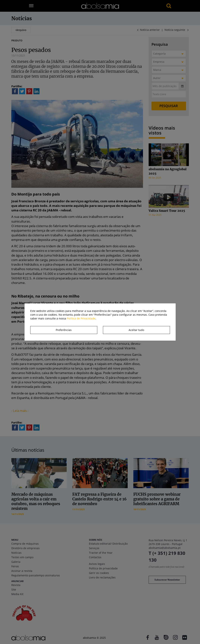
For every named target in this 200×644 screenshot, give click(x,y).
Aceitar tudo (136, 330)
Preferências (64, 330)
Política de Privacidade (81, 318)
